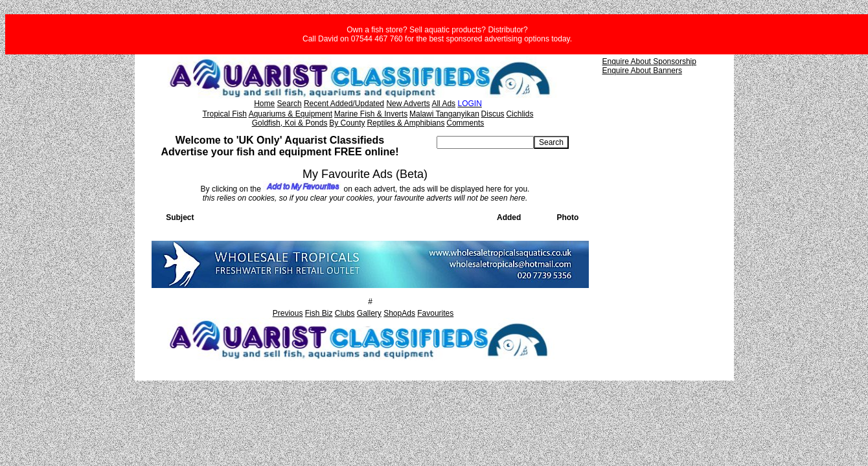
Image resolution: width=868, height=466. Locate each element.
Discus (493, 114)
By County (347, 123)
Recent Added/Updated (344, 104)
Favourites (435, 313)
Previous (288, 313)
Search (290, 104)
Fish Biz (319, 313)
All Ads (443, 104)
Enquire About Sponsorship (649, 61)
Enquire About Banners (642, 71)
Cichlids (520, 114)
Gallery (369, 313)
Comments (465, 123)
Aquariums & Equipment (291, 114)
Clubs (345, 313)
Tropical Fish (225, 114)
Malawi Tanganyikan (444, 114)
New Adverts (408, 104)
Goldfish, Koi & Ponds (290, 123)
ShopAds (399, 313)
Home (264, 104)
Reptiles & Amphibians (405, 123)
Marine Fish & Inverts (371, 114)
